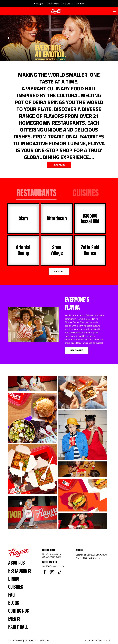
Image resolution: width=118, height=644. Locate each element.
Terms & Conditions (15, 640)
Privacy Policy (31, 640)
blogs (14, 603)
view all (59, 271)
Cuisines (16, 587)
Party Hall (18, 627)
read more (59, 165)
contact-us (19, 611)
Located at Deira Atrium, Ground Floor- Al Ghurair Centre (92, 556)
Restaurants (20, 571)
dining (14, 579)
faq (11, 595)
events (14, 619)
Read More (77, 350)
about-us (16, 563)
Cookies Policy (44, 640)
